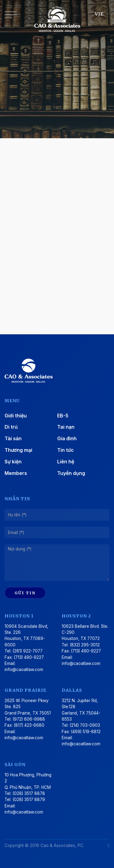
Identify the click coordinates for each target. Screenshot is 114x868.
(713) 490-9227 (29, 657)
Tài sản (13, 438)
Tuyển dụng (71, 473)
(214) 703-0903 (85, 725)
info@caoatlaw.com (24, 669)
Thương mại (18, 450)
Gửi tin (25, 593)
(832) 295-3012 (85, 645)
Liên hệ (66, 462)
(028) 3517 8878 (29, 793)
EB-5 (63, 416)
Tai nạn (66, 427)
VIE (100, 14)
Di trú (11, 427)
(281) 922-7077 (28, 651)
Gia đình (67, 438)
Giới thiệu (16, 416)
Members (16, 473)
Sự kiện (13, 462)
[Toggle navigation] (11, 16)
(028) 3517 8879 (29, 799)
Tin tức (66, 450)
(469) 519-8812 (86, 732)
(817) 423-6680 (29, 725)
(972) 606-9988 (29, 719)
